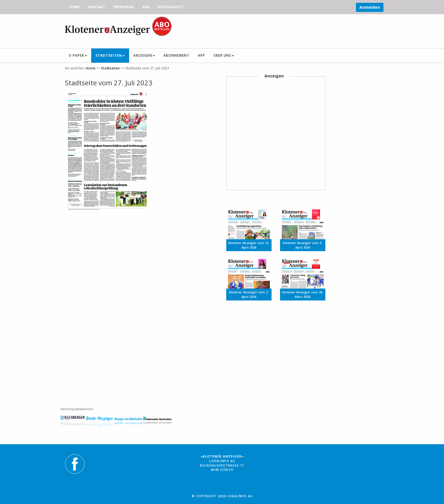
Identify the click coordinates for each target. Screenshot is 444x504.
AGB (146, 7)
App (201, 55)
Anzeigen (144, 55)
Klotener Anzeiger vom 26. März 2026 (303, 294)
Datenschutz (171, 7)
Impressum (124, 7)
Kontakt (97, 7)
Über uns (224, 55)
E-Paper (78, 55)
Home (74, 7)
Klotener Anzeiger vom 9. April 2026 (303, 245)
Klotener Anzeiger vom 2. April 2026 (249, 294)
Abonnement (176, 55)
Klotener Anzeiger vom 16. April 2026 (249, 245)
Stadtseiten (110, 55)
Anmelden (370, 7)
